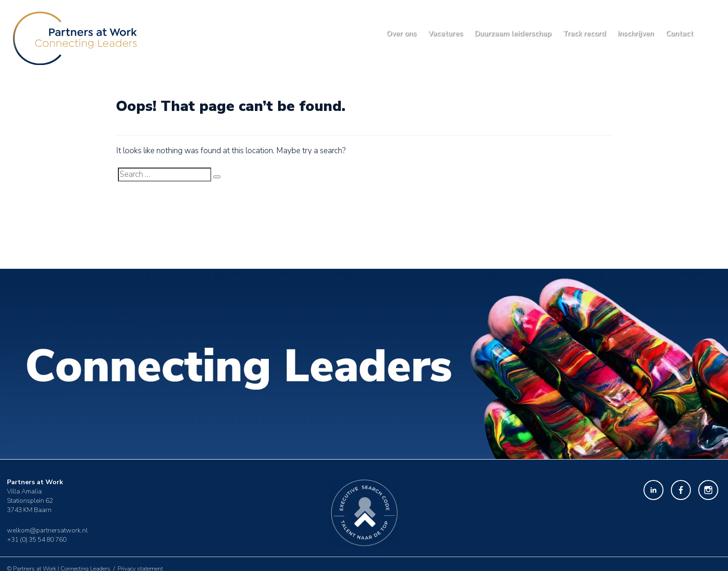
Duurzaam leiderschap (513, 33)
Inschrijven (636, 33)
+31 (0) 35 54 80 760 (37, 539)
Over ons (401, 33)
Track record (584, 33)
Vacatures (445, 33)
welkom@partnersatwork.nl (47, 530)
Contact (679, 33)
